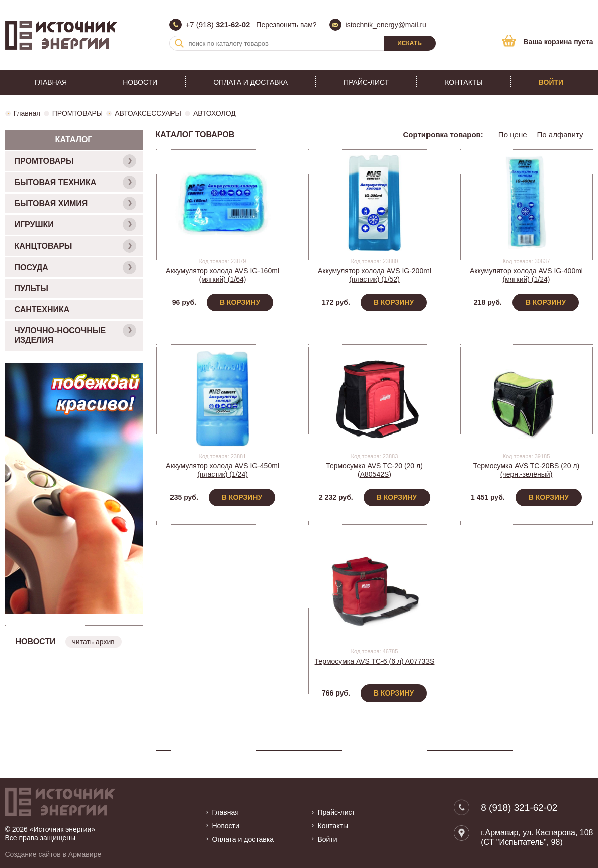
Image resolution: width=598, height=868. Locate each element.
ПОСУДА (75, 267)
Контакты (464, 82)
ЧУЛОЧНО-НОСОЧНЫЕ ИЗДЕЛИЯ (75, 334)
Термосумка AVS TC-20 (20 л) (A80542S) (374, 470)
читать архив (94, 642)
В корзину (240, 302)
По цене (513, 135)
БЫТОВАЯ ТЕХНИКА (75, 182)
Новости (140, 82)
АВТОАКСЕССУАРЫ (148, 113)
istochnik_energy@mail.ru (386, 25)
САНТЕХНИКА (42, 310)
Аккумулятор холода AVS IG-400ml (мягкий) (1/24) (526, 275)
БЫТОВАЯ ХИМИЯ (75, 203)
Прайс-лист (366, 82)
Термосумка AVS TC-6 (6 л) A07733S (375, 661)
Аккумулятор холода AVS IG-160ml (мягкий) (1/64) (223, 275)
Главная (51, 82)
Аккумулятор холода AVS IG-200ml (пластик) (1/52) (374, 275)
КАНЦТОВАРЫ (75, 246)
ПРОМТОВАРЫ (77, 113)
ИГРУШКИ (75, 225)
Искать (410, 43)
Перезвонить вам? (286, 25)
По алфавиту (560, 135)
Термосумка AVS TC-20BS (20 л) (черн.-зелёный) (526, 470)
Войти (551, 82)
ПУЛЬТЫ (31, 288)
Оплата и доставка (250, 82)
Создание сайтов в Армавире (53, 854)
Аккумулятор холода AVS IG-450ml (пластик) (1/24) (223, 470)
